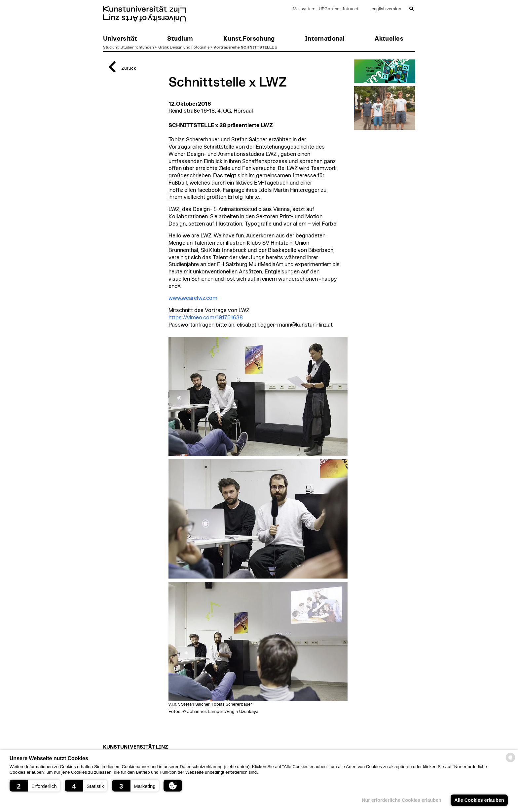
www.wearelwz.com (193, 298)
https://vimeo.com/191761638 (206, 318)
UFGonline (329, 9)
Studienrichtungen (137, 47)
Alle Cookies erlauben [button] (479, 800)
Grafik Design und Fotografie (184, 47)
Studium (111, 47)
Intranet (351, 9)
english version (386, 9)
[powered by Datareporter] (510, 762)
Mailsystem (304, 9)
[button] (35, 786)
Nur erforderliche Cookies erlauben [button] (402, 800)
